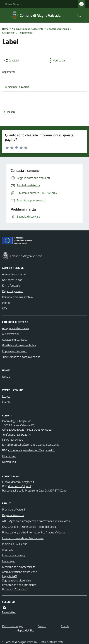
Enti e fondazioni (12, 285)
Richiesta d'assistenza (15, 589)
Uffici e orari (9, 456)
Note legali (9, 561)
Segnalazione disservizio (16, 580)
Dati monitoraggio (13, 626)
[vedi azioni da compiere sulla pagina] (56, 61)
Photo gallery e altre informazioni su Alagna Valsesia (33, 532)
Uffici (5, 308)
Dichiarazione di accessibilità (19, 567)
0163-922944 (22, 435)
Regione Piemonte (14, 4)
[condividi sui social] (11, 61)
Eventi (6, 402)
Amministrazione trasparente (28, 29)
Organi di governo (13, 291)
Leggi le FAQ (10, 576)
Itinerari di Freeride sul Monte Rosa (23, 538)
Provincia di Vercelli (13, 509)
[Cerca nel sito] (78, 15)
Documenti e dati (12, 280)
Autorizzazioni (10, 334)
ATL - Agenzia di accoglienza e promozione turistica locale (36, 521)
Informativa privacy (14, 555)
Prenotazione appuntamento (19, 585)
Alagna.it (7, 550)
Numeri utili (9, 462)
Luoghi (6, 396)
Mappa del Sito (25, 630)
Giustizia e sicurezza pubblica (19, 345)
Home (5, 29)
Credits (65, 626)
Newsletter (9, 612)
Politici (6, 303)
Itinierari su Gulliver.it (15, 544)
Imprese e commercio (15, 351)
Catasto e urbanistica (15, 340)
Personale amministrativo (17, 297)
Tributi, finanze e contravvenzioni (22, 357)
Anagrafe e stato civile (15, 328)
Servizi (42, 626)
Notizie (6, 376)
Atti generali (9, 33)
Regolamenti (25, 33)
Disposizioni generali (58, 29)
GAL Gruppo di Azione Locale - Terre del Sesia (29, 527)
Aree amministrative (14, 274)
